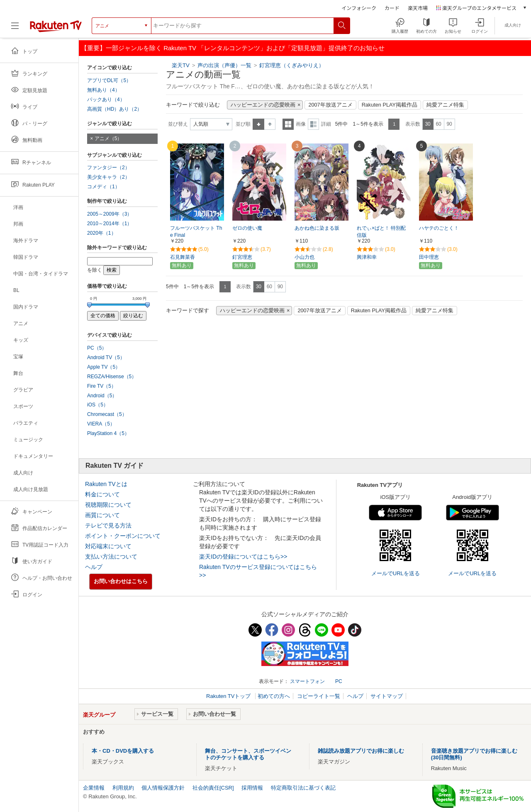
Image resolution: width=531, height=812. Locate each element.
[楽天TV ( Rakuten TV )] (56, 26)
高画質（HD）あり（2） (114, 109)
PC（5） (97, 348)
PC (339, 681)
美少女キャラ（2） (108, 177)
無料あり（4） (104, 90)
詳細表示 (313, 124)
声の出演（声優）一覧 (224, 65)
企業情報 (94, 788)
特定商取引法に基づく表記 (303, 788)
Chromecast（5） (107, 414)
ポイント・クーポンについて (123, 536)
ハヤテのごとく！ (439, 228)
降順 (270, 124)
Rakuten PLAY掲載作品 (390, 105)
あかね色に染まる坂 (317, 228)
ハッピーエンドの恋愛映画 (263, 105)
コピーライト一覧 (319, 696)
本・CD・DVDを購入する (123, 751)
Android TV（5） (106, 357)
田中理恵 (429, 257)
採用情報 (252, 788)
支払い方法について (111, 557)
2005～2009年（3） (110, 214)
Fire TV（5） (102, 386)
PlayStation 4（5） (108, 433)
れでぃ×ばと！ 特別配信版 (381, 232)
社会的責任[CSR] (213, 788)
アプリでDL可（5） (109, 80)
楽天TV (181, 65)
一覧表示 (288, 124)
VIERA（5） (101, 424)
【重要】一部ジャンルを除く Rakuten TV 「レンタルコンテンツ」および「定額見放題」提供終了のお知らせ (233, 48)
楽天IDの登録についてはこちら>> (243, 557)
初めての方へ (274, 696)
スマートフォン (307, 681)
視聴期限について (108, 505)
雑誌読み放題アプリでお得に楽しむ (361, 751)
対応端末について (108, 546)
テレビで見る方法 (108, 525)
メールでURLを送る (396, 573)
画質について (102, 515)
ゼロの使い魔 (247, 228)
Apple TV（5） (104, 367)
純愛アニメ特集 (445, 105)
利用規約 (123, 788)
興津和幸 (367, 257)
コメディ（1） (104, 187)
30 (427, 124)
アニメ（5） (108, 139)
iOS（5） (98, 405)
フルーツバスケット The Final (196, 232)
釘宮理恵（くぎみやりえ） (292, 65)
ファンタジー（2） (108, 168)
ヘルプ (94, 567)
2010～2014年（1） (110, 224)
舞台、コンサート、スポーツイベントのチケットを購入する (248, 754)
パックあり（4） (106, 100)
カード (392, 8)
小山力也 (304, 257)
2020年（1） (102, 233)
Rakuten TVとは (106, 484)
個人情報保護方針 (163, 788)
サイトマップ (387, 696)
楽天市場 (418, 8)
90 (449, 124)
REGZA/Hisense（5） (112, 377)
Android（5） (102, 396)
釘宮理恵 (242, 257)
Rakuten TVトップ (229, 696)
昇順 (258, 124)
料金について (102, 494)
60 (438, 124)
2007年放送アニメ (330, 105)
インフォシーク (359, 8)
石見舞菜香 (183, 257)
